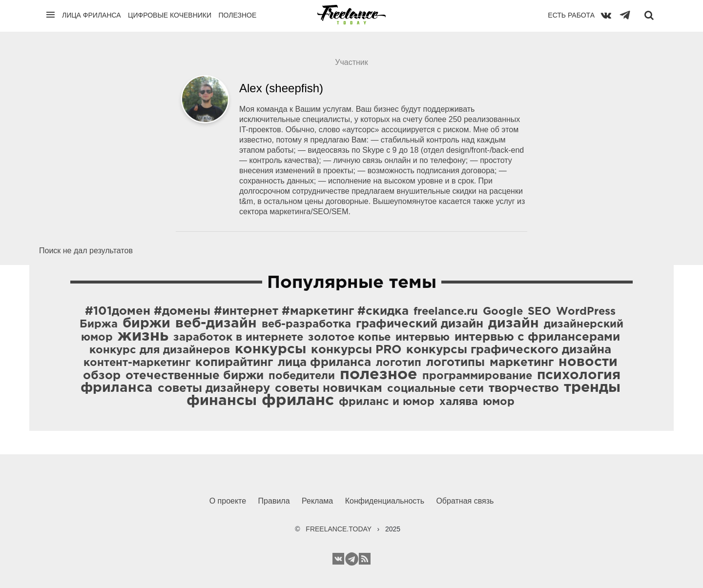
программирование (477, 376)
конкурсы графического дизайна (509, 350)
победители (302, 376)
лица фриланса (324, 363)
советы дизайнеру (214, 388)
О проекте (228, 501)
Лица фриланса (92, 15)
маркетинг (522, 363)
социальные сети (435, 389)
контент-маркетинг (137, 363)
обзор (102, 376)
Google (503, 312)
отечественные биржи (195, 376)
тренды (592, 388)
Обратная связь (465, 501)
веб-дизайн (216, 324)
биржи (146, 324)
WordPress (586, 312)
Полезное (237, 15)
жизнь (143, 336)
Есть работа (571, 15)
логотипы (455, 363)
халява (459, 402)
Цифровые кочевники (170, 15)
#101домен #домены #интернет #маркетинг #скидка (247, 311)
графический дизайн (420, 324)
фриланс (298, 401)
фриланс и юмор (387, 402)
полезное (379, 375)
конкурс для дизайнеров (160, 350)
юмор (499, 402)
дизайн (514, 324)
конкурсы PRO (356, 350)
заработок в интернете (238, 338)
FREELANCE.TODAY (339, 529)
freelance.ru (446, 312)
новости (588, 362)
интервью (423, 338)
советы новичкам (329, 388)
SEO (539, 312)
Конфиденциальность (385, 501)
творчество (524, 388)
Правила (274, 501)
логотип (399, 363)
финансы (222, 401)
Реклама (317, 501)
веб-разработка (306, 324)
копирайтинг (234, 363)
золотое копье (349, 338)
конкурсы (270, 349)
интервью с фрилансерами (537, 337)
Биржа (99, 324)
